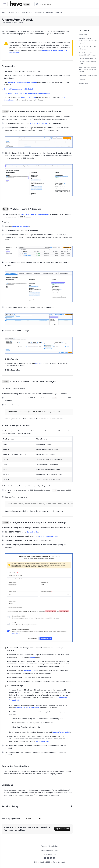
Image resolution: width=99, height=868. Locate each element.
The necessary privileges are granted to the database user (27, 93)
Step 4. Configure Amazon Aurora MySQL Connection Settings (88, 69)
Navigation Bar (32, 532)
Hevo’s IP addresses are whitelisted (19, 89)
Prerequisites (83, 35)
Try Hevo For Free (62, 829)
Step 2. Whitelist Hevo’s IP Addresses (87, 48)
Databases (38, 12)
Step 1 (32, 657)
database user (29, 671)
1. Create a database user (88, 58)
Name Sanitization (43, 741)
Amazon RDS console (39, 123)
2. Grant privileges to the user (88, 62)
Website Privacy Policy (50, 846)
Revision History (84, 83)
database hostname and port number (22, 82)
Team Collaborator (28, 97)
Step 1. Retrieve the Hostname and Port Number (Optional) (88, 41)
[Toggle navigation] (5, 4)
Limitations (83, 79)
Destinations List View (48, 536)
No (39, 819)
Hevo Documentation (9, 12)
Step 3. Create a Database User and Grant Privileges (87, 54)
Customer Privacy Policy (50, 850)
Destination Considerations (88, 75)
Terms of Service (49, 854)
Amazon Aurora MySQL (54, 12)
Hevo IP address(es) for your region (35, 214)
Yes (28, 819)
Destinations (25, 12)
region (38, 363)
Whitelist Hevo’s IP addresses (27, 708)
